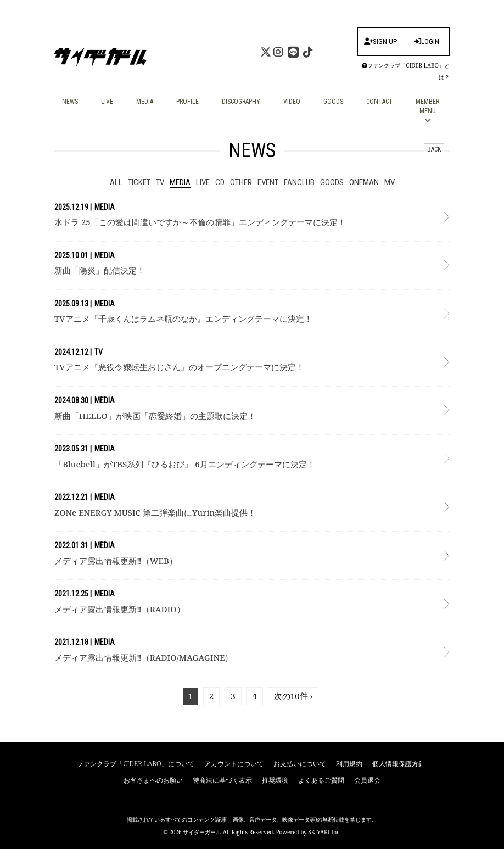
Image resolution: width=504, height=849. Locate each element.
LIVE (107, 102)
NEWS (70, 102)
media (180, 182)
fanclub (299, 182)
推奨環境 (275, 780)
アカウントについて (234, 764)
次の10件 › (293, 696)
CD (220, 182)
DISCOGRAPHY (241, 102)
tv (160, 182)
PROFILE (187, 102)
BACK (434, 149)
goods (332, 182)
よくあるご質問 (321, 780)
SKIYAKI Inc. (324, 832)
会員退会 (367, 780)
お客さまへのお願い (153, 780)
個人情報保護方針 (399, 764)
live (203, 182)
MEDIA (145, 102)
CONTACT (379, 102)
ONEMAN (364, 182)
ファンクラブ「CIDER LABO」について (135, 764)
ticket (139, 182)
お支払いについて (300, 764)
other (241, 182)
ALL (116, 182)
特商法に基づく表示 (222, 780)
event (268, 182)
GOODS (333, 102)
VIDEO (292, 102)
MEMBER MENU (427, 111)
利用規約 (349, 764)
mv (390, 182)
